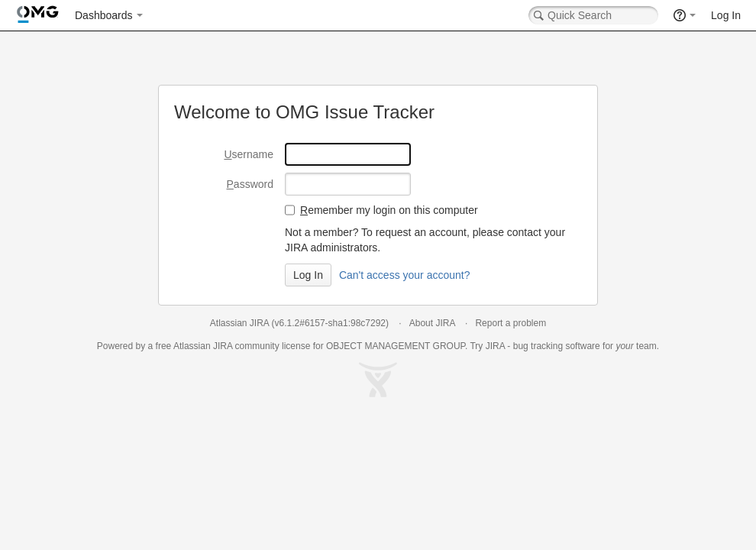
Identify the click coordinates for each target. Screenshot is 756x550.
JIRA (223, 346)
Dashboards (104, 15)
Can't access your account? (405, 275)
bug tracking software (557, 346)
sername (249, 154)
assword (250, 184)
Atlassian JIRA (239, 323)
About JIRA (432, 323)
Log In (726, 15)
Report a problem (510, 323)
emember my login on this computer (389, 210)
